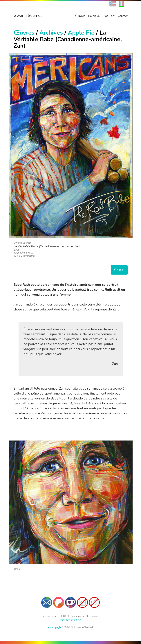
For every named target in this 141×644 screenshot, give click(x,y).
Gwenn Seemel (28, 16)
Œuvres (80, 16)
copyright (55, 627)
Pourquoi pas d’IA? (71, 620)
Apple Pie (81, 33)
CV (113, 16)
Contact (123, 16)
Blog (105, 16)
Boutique (94, 16)
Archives (51, 33)
